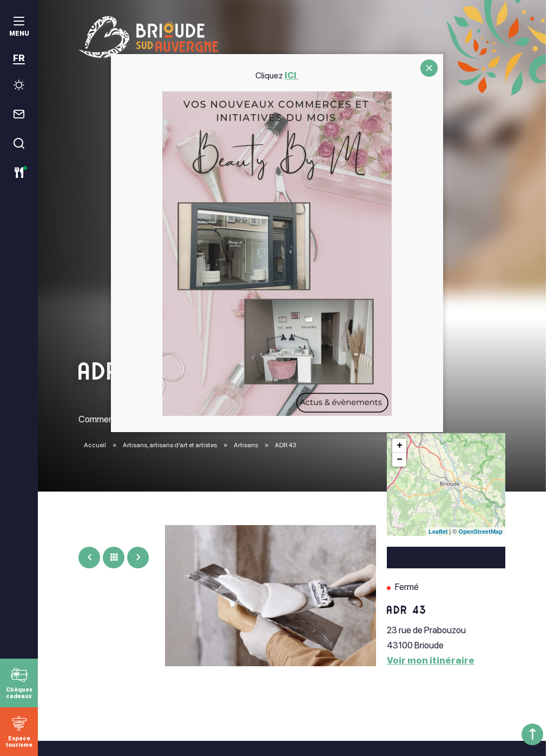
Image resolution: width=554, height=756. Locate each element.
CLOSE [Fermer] (429, 68)
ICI (292, 75)
